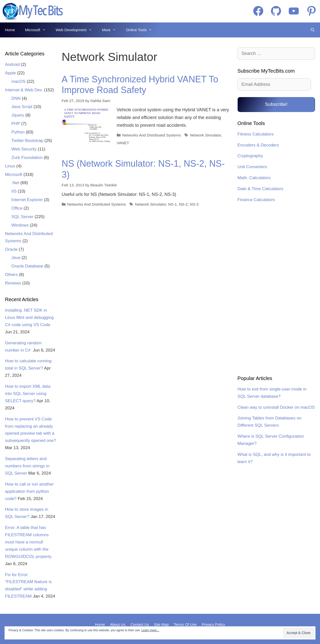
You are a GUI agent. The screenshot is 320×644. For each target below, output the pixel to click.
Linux (10, 166)
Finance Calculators (256, 200)
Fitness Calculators (256, 134)
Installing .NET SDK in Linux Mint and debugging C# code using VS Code (29, 318)
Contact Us (140, 624)
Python (18, 132)
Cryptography (250, 156)
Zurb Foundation (27, 158)
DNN (16, 98)
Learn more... (150, 630)
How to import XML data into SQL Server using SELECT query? (28, 394)
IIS (14, 191)
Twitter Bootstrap (27, 141)
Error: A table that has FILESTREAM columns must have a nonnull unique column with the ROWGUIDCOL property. (29, 542)
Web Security (24, 149)
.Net (15, 183)
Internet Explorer (27, 200)
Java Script (22, 107)
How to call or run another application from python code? (29, 491)
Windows (20, 225)
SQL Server (22, 217)
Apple (10, 73)
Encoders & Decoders (258, 145)
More (111, 30)
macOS (19, 81)
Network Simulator (205, 135)
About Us (118, 624)
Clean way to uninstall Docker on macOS (276, 407)
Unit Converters (252, 167)
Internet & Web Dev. (24, 90)
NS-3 (194, 204)
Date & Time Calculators (260, 189)
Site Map (161, 624)
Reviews (13, 283)
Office (17, 208)
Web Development (76, 30)
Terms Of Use (185, 624)
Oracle (11, 249)
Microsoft (38, 30)
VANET (123, 143)
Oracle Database (27, 266)
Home (10, 30)
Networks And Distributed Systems (152, 135)
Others (11, 275)
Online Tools (141, 30)
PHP (16, 124)
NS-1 (172, 204)
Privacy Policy (213, 624)
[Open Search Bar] (313, 30)
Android (12, 64)
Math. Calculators (254, 178)
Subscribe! (276, 104)
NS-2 (183, 204)
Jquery (18, 115)
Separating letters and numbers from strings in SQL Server (27, 466)
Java (16, 258)
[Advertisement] (276, 290)
